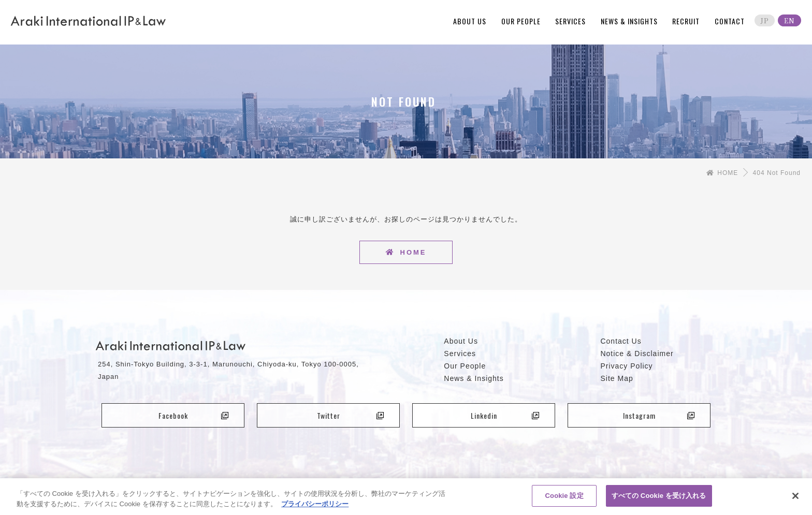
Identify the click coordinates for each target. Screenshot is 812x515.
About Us (461, 341)
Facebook (194, 415)
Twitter (351, 415)
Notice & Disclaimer (637, 354)
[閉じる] (795, 499)
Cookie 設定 (564, 500)
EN (789, 20)
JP (765, 20)
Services (460, 354)
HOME (722, 173)
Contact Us (621, 341)
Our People (465, 366)
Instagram (659, 415)
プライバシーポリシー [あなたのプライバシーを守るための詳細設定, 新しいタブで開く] (315, 507)
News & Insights (474, 378)
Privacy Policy (626, 366)
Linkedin (505, 415)
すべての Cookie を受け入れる (659, 500)
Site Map (617, 378)
